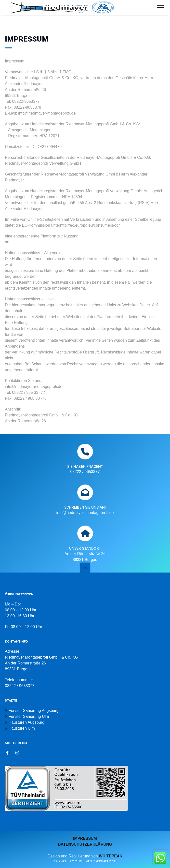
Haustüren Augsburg (26, 722)
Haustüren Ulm (22, 728)
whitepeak (111, 856)
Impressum (85, 838)
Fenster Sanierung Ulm (29, 716)
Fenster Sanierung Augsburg (34, 711)
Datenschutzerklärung (85, 844)
